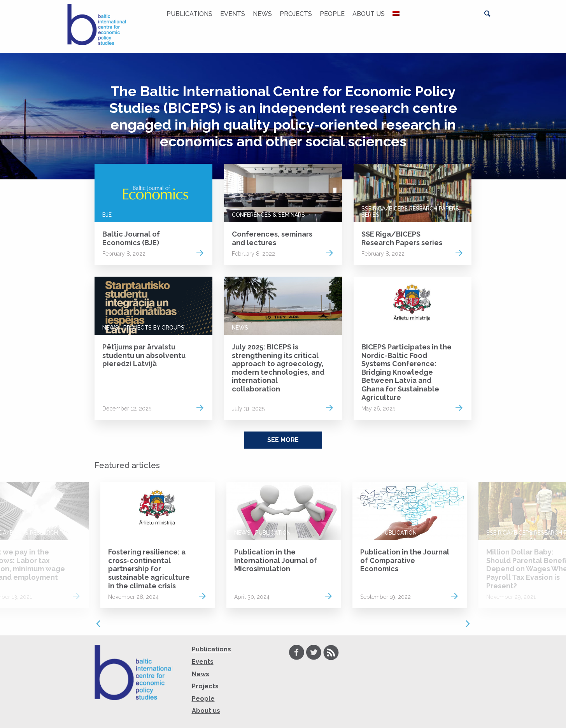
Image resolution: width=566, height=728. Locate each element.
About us (369, 14)
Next (468, 624)
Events (233, 14)
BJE (107, 215)
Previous (98, 624)
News (262, 14)
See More (283, 440)
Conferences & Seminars (268, 215)
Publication (273, 533)
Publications (189, 14)
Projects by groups (154, 328)
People (332, 14)
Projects (296, 14)
